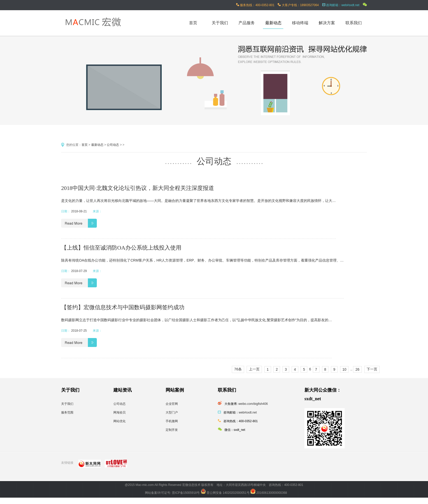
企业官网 (172, 404)
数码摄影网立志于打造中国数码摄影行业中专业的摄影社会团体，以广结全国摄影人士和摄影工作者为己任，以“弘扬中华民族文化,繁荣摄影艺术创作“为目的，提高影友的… (197, 320)
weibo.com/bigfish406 (253, 404)
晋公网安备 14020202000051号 (225, 493)
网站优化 (119, 421)
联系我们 (354, 23)
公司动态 (113, 145)
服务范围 (67, 412)
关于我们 (220, 23)
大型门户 (172, 412)
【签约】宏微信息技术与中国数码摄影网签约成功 (123, 307)
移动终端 (300, 23)
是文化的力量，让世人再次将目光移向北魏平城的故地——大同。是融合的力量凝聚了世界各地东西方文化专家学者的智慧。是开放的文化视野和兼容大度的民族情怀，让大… (198, 201)
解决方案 (327, 23)
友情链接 (67, 463)
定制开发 (172, 430)
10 (344, 369)
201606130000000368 (269, 493)
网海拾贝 (119, 412)
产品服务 (247, 23)
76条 (238, 369)
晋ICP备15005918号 (186, 493)
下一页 (372, 369)
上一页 (254, 369)
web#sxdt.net (248, 412)
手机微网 (172, 421)
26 (357, 369)
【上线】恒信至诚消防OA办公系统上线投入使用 (121, 248)
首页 (85, 145)
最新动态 (273, 23)
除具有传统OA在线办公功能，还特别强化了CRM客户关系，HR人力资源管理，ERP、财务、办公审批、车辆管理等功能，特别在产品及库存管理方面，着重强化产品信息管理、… (202, 260)
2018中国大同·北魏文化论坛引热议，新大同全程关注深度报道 (138, 188)
